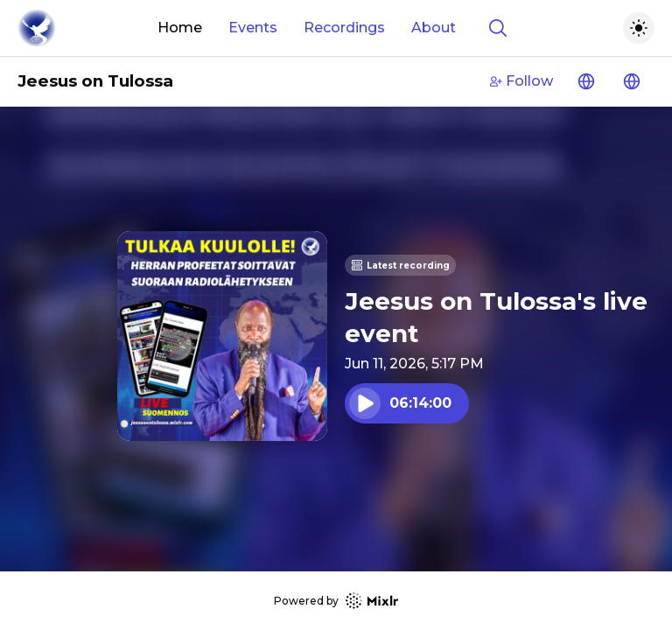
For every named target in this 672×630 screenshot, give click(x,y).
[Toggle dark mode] (639, 28)
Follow (521, 81)
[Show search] (498, 28)
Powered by (336, 601)
